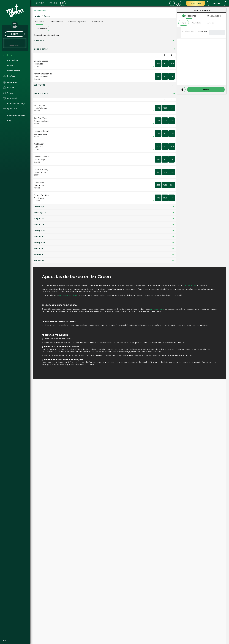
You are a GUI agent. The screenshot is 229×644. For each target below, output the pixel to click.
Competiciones (56, 21)
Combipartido (97, 21)
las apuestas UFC (189, 285)
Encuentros (40, 21)
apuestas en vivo (157, 309)
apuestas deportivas (68, 295)
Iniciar (15, 34)
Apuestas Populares (77, 21)
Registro (196, 3)
